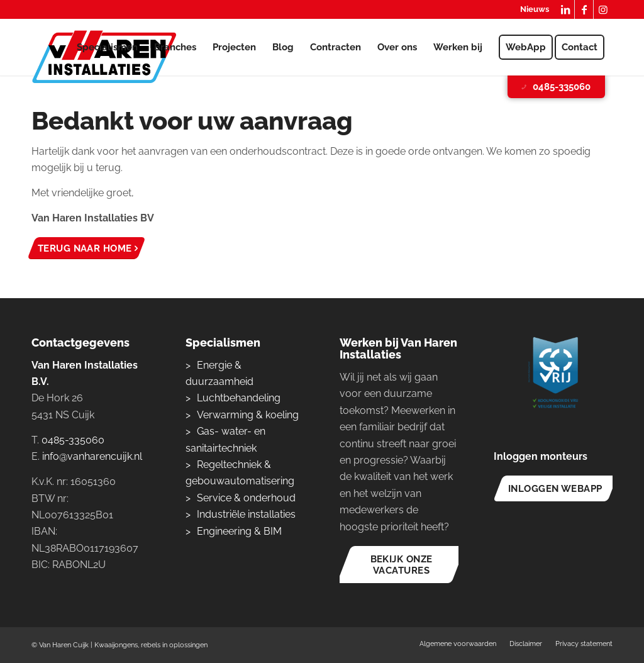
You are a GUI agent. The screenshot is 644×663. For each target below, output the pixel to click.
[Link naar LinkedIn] (565, 9)
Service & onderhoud (246, 498)
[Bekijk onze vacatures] (401, 565)
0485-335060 (555, 87)
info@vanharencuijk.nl (92, 456)
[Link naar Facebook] (584, 9)
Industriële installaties (246, 514)
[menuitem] (531, 10)
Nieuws (535, 9)
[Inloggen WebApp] (555, 488)
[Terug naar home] (86, 248)
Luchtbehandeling (239, 398)
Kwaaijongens (116, 645)
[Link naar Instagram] (603, 9)
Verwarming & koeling (248, 415)
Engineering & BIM (239, 531)
